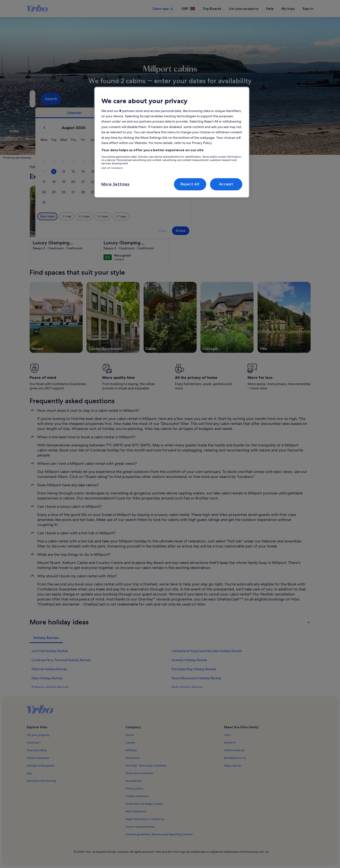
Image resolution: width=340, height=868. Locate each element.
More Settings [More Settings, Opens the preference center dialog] (115, 184)
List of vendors (112, 168)
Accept (226, 184)
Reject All (190, 184)
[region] (172, 142)
